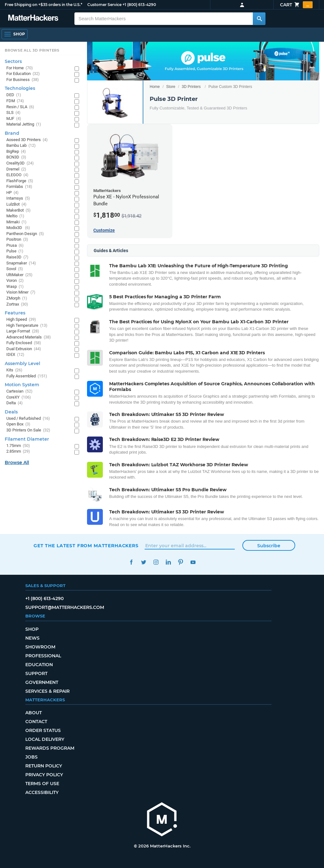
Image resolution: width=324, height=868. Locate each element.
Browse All (17, 462)
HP (12, 193)
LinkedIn (168, 562)
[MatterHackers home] (162, 820)
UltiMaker (19, 275)
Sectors (13, 61)
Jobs (31, 757)
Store (171, 87)
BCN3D (16, 157)
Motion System (22, 385)
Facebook (131, 562)
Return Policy (44, 766)
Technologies (20, 88)
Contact (36, 722)
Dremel (16, 169)
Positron (17, 240)
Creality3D (20, 163)
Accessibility (42, 792)
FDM (15, 101)
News (32, 638)
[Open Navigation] (15, 34)
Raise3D (17, 257)
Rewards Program (50, 748)
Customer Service (104, 5)
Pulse (15, 251)
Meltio (15, 216)
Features (15, 313)
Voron (15, 281)
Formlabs (19, 187)
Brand (12, 133)
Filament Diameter (27, 439)
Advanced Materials (29, 337)
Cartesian (19, 391)
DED (14, 95)
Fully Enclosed (24, 343)
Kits (14, 370)
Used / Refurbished (28, 419)
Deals (11, 412)
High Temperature (27, 326)
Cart (296, 5)
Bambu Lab (21, 146)
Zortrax (17, 304)
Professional (43, 656)
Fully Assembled (27, 376)
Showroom (40, 647)
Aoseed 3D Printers (27, 140)
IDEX (15, 355)
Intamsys (18, 198)
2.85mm (18, 452)
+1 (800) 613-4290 (139, 5)
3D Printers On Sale (28, 430)
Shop (32, 629)
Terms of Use (42, 784)
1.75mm (18, 446)
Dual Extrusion (24, 349)
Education (39, 665)
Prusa (15, 246)
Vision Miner (21, 292)
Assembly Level (22, 363)
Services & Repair (47, 691)
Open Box (18, 424)
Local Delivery (45, 739)
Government (42, 682)
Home (155, 87)
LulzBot (16, 205)
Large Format (23, 331)
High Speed (21, 320)
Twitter (143, 562)
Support (36, 673)
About (34, 713)
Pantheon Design (25, 234)
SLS (13, 113)
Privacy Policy (44, 775)
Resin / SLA (20, 107)
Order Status (43, 730)
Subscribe (269, 546)
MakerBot (19, 211)
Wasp (15, 287)
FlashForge (20, 181)
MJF (14, 119)
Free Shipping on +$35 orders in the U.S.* (44, 5)
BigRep (16, 152)
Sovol (15, 269)
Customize (104, 230)
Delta (15, 403)
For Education (23, 74)
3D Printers (191, 87)
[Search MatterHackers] (259, 19)
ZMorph (17, 298)
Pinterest (181, 562)
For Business (23, 80)
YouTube (193, 562)
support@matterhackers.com (65, 607)
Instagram (156, 562)
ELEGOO (17, 175)
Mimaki (16, 222)
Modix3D (18, 228)
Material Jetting (24, 124)
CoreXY (19, 397)
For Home (20, 68)
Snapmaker (21, 263)
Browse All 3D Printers (32, 50)
